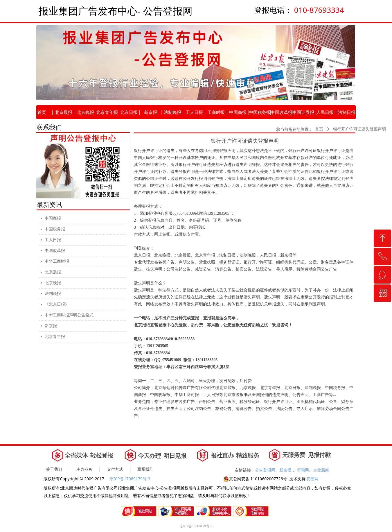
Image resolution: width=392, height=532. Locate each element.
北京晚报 (53, 283)
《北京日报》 (57, 304)
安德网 (312, 479)
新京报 (51, 326)
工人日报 (53, 240)
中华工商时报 (57, 261)
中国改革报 (55, 251)
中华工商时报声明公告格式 (69, 315)
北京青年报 (55, 337)
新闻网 (303, 470)
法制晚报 (53, 294)
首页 (319, 129)
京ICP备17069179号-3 (130, 479)
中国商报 (53, 218)
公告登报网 (265, 470)
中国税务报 (55, 229)
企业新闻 (321, 470)
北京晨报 (53, 272)
